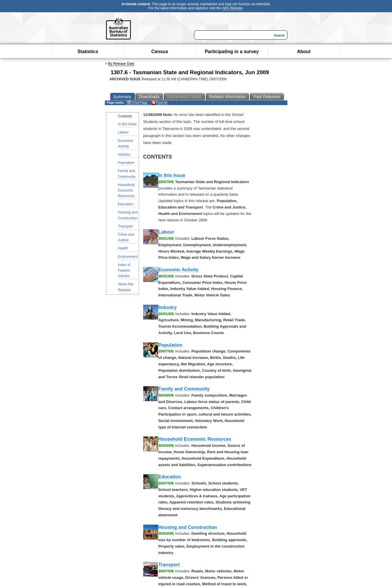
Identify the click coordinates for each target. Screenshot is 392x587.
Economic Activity (126, 144)
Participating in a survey (232, 52)
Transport (125, 226)
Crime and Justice (126, 237)
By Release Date (121, 64)
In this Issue (127, 124)
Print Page (137, 103)
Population (126, 163)
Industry (124, 154)
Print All (159, 103)
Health (123, 248)
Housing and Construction (128, 215)
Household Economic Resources (126, 190)
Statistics (88, 52)
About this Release (126, 287)
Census (160, 52)
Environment (128, 257)
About (304, 52)
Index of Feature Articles (124, 270)
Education (126, 204)
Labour (123, 132)
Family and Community (127, 174)
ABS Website (232, 8)
